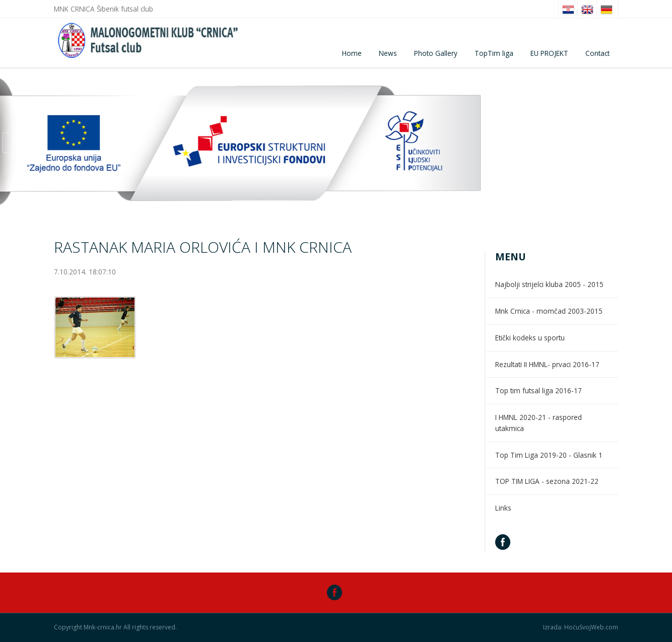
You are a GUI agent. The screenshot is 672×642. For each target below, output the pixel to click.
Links (503, 508)
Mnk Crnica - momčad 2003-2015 (549, 311)
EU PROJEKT (549, 53)
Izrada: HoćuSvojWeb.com (581, 627)
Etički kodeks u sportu (530, 338)
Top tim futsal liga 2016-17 (539, 390)
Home (352, 53)
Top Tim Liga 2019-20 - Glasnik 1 (549, 455)
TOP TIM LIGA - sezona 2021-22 (547, 481)
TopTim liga (494, 53)
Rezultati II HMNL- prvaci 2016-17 (547, 364)
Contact (597, 53)
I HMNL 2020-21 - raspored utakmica (539, 423)
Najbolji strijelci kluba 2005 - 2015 (549, 284)
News (388, 53)
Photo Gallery (436, 53)
